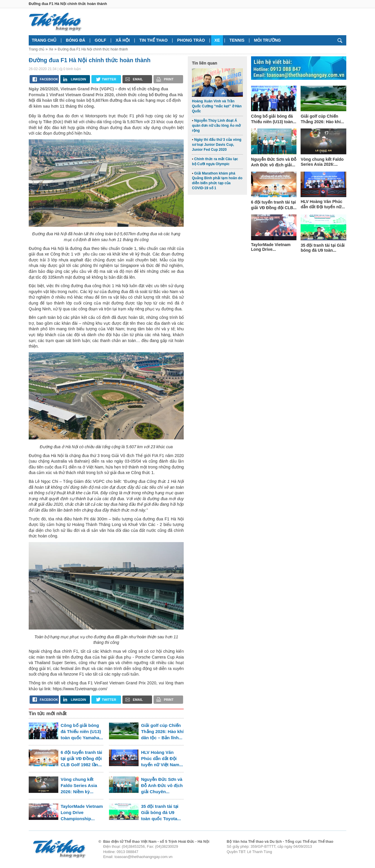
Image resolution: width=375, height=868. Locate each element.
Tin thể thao (153, 40)
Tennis (237, 40)
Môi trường (267, 40)
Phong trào (191, 40)
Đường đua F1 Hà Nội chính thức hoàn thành (93, 49)
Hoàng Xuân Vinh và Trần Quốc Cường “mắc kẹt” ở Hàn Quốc (217, 106)
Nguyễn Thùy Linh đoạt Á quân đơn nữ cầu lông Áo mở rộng (216, 126)
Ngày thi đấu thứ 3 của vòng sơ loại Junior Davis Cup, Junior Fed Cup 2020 (217, 145)
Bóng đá (76, 40)
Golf (100, 40)
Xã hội (123, 40)
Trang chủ (44, 40)
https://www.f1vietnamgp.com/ (80, 689)
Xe (217, 40)
